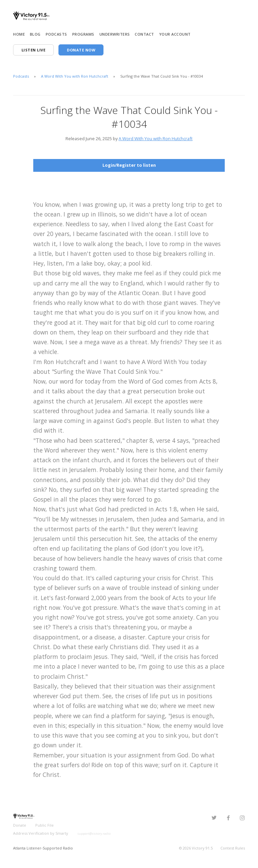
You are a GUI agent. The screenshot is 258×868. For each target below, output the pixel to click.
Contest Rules (233, 848)
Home (19, 34)
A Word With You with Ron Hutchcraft (75, 76)
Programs (83, 34)
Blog (35, 34)
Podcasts (56, 34)
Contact (144, 34)
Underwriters (115, 34)
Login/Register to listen (129, 165)
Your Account (175, 34)
